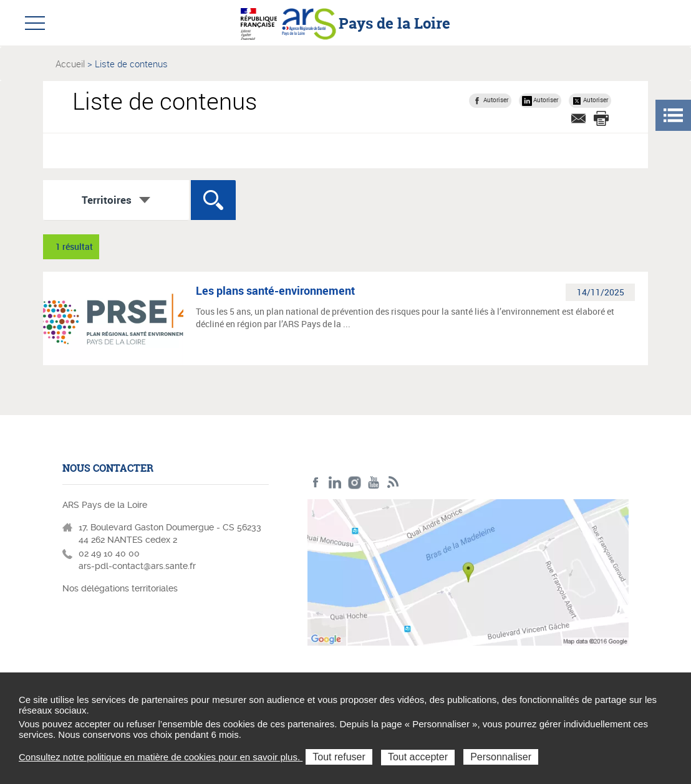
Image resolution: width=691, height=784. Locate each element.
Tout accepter (418, 757)
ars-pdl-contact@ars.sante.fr (137, 566)
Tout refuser (339, 757)
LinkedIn (335, 483)
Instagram (355, 483)
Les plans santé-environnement (275, 290)
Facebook (316, 483)
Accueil (70, 64)
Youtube (374, 483)
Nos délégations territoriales (121, 588)
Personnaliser (501, 757)
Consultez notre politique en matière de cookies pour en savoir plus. (161, 757)
